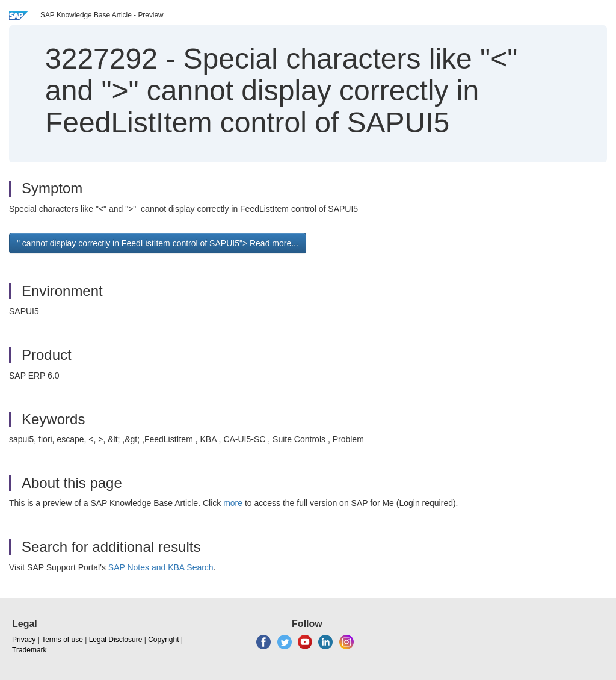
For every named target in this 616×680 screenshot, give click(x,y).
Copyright (163, 640)
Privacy (24, 640)
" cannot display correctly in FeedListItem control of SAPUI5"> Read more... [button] (158, 243)
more (233, 503)
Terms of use (62, 640)
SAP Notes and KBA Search (161, 567)
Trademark (29, 650)
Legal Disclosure (116, 640)
